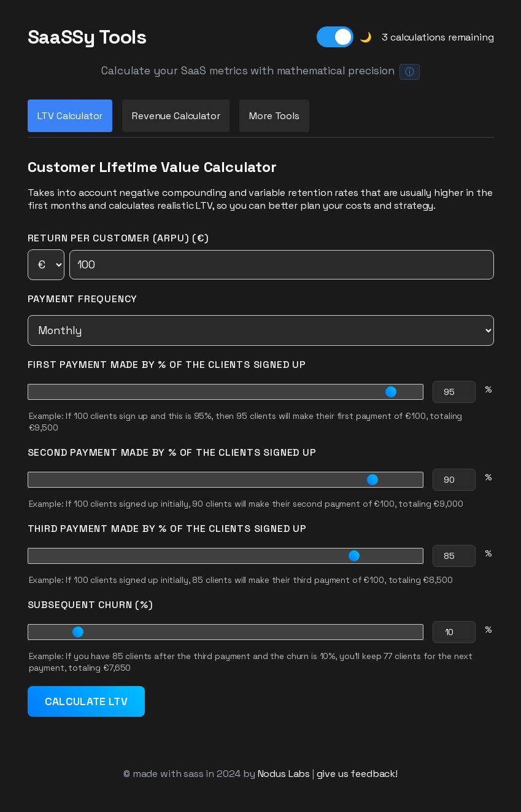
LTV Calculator (70, 116)
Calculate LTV (87, 701)
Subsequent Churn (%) (91, 605)
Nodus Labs (284, 774)
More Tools (274, 116)
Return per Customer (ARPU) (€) (261, 256)
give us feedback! (357, 774)
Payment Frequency (83, 299)
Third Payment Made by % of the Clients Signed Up (167, 529)
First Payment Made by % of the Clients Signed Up (167, 365)
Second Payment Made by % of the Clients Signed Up (172, 452)
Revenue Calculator (176, 116)
